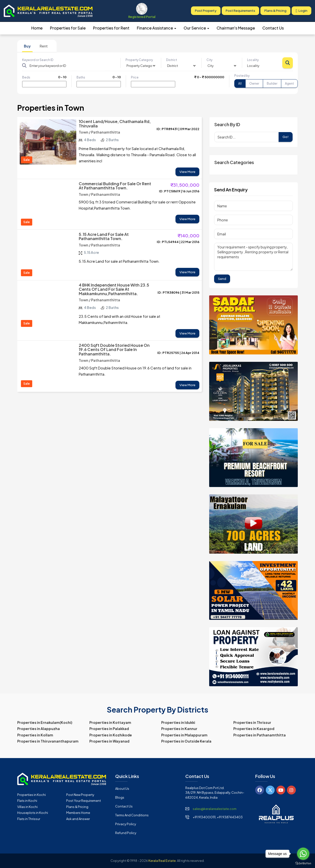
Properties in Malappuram (184, 735)
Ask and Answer (78, 819)
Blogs (120, 797)
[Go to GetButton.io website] (303, 863)
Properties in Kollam (35, 735)
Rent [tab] (44, 46)
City (209, 60)
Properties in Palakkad (109, 729)
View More (187, 172)
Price (135, 77)
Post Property (206, 11)
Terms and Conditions (132, 815)
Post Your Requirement (84, 801)
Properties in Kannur (179, 729)
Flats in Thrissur (29, 819)
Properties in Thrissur (252, 722)
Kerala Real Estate (162, 861)
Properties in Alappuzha (39, 729)
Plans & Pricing (275, 11)
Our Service (196, 28)
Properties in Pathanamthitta (260, 735)
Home (37, 28)
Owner (254, 84)
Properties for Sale (68, 28)
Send (222, 279)
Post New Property (80, 795)
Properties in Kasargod (254, 729)
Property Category (139, 60)
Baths (81, 77)
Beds (26, 77)
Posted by (242, 76)
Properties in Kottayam (110, 722)
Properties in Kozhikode (111, 735)
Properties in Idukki (178, 722)
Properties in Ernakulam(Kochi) (45, 722)
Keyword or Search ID (38, 60)
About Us (122, 789)
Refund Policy (126, 833)
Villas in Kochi (27, 807)
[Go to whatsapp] (303, 854)
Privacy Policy (126, 824)
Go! (286, 137)
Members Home (78, 813)
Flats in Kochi (27, 801)
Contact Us (273, 28)
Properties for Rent (111, 28)
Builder (272, 84)
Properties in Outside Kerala (186, 741)
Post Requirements (240, 11)
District (172, 60)
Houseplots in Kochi (33, 813)
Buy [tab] (27, 46)
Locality (253, 60)
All (240, 84)
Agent (289, 84)
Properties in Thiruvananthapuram (48, 741)
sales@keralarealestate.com (215, 809)
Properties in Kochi (31, 795)
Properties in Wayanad (109, 741)
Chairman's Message (236, 28)
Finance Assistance (157, 28)
